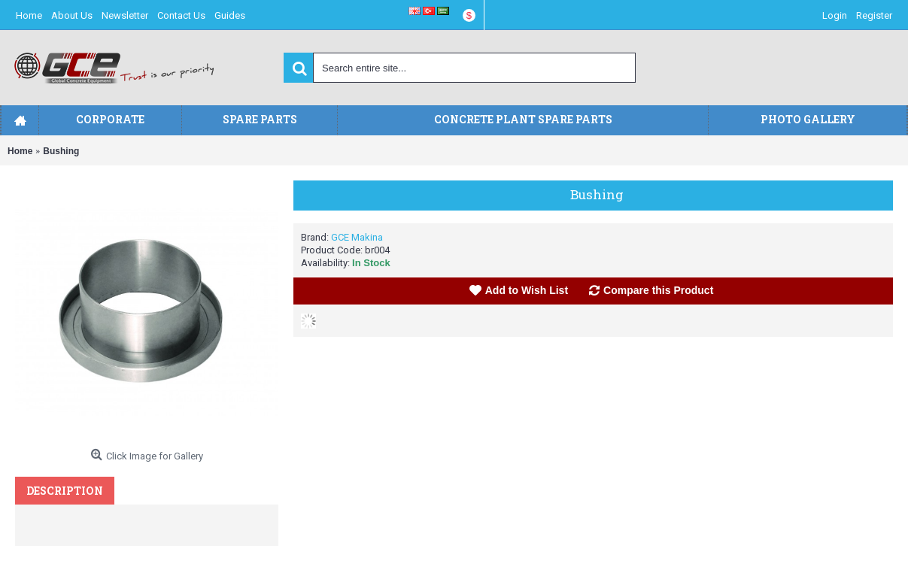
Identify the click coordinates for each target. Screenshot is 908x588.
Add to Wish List (527, 290)
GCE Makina (357, 237)
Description (65, 491)
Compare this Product (658, 290)
